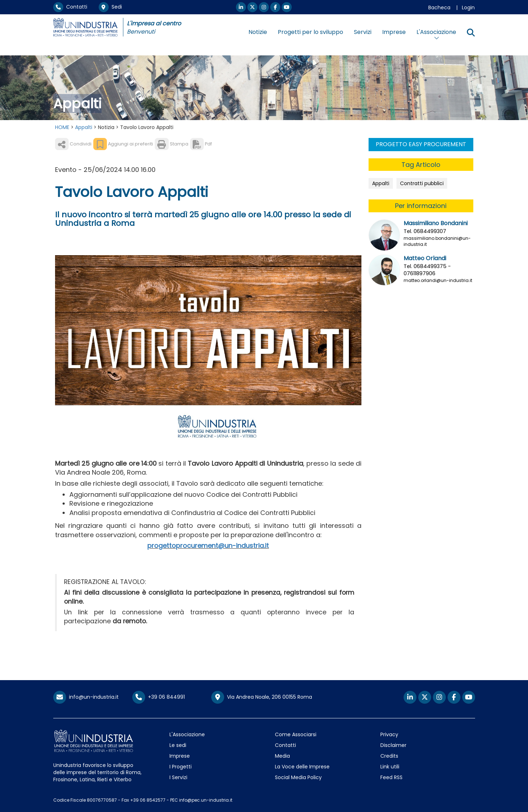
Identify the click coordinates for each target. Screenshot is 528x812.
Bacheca (439, 8)
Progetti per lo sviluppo (310, 32)
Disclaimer (393, 745)
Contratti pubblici (422, 183)
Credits (389, 756)
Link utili (390, 767)
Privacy (389, 734)
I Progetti (181, 767)
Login (468, 8)
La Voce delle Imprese (302, 767)
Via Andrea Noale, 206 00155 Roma (262, 697)
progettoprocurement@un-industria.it (208, 546)
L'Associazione (187, 734)
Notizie (258, 32)
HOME (62, 127)
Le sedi (178, 745)
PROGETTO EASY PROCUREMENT (421, 144)
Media (282, 756)
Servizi (363, 32)
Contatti (70, 7)
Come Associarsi (296, 734)
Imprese (394, 32)
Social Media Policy (298, 777)
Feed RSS (391, 777)
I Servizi (178, 777)
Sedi (110, 7)
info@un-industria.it (86, 697)
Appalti (84, 127)
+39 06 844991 (159, 697)
